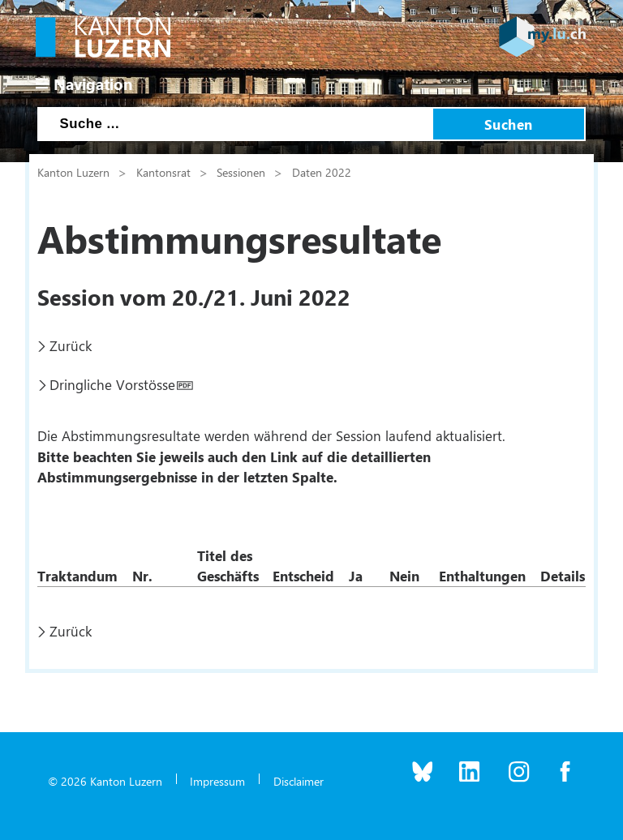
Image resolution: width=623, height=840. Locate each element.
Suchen (509, 124)
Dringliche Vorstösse (112, 384)
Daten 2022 (322, 172)
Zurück (71, 345)
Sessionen (241, 172)
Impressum (217, 781)
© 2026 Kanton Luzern (105, 781)
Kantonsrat (163, 172)
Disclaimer (299, 781)
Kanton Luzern (73, 172)
